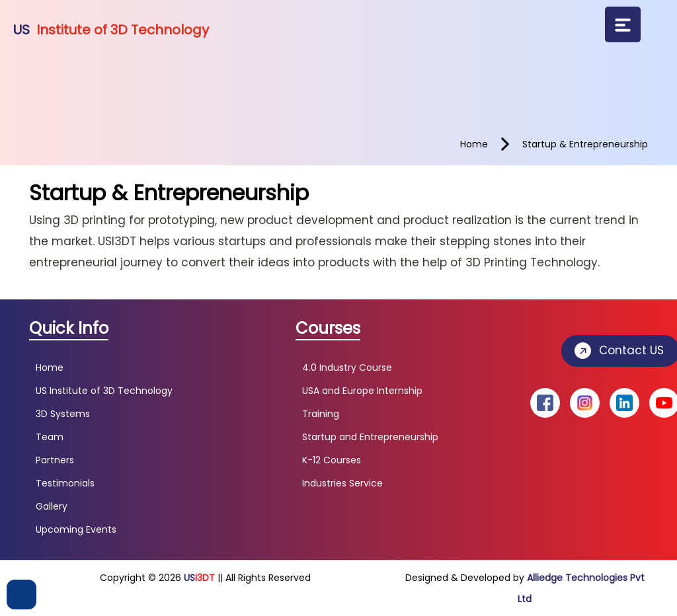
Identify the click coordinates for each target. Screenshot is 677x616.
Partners (55, 460)
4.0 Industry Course (347, 367)
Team (50, 437)
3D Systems (63, 414)
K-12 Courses (332, 460)
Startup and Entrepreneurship (370, 437)
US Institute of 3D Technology (104, 391)
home (474, 144)
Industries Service (342, 483)
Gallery (52, 506)
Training (321, 414)
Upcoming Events (76, 529)
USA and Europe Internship (362, 391)
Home (50, 367)
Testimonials (65, 483)
